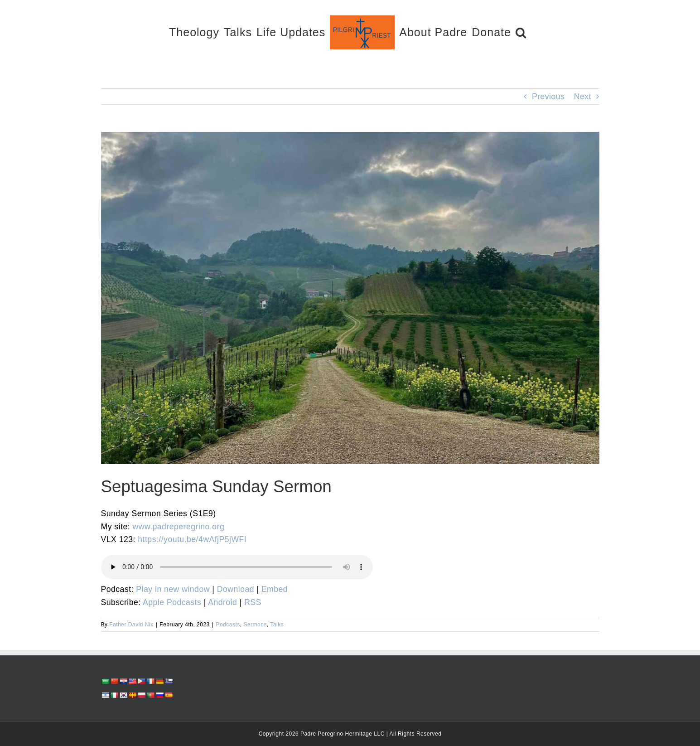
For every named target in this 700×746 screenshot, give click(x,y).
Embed (275, 589)
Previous (548, 97)
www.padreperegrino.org (179, 527)
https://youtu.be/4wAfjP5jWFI (192, 539)
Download (236, 589)
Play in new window (173, 589)
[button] (521, 32)
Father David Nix (131, 625)
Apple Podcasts (172, 602)
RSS (253, 602)
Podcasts (228, 625)
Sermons (255, 625)
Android (222, 602)
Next (583, 97)
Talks (277, 625)
